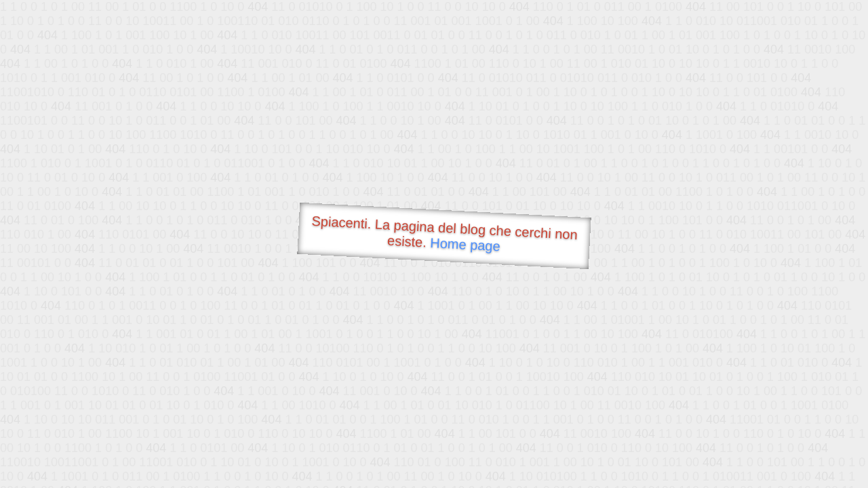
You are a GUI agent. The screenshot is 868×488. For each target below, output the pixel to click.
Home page (465, 244)
